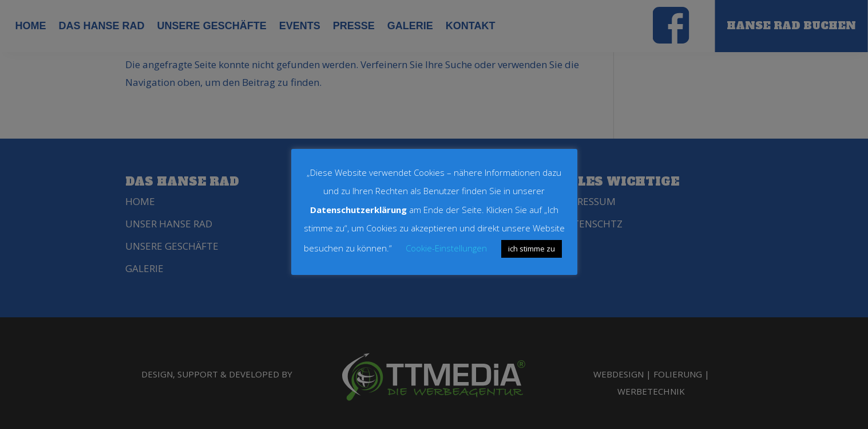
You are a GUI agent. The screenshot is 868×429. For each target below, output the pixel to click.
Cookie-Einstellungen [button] (446, 248)
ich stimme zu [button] (532, 249)
